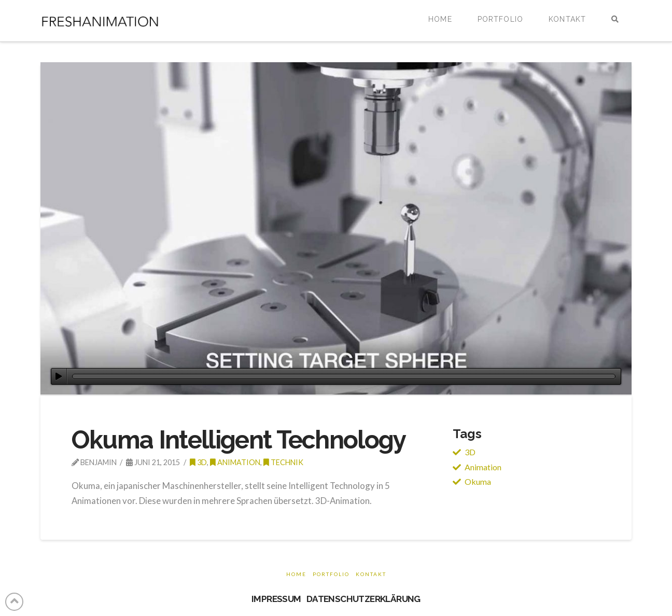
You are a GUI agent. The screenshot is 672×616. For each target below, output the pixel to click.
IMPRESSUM (276, 599)
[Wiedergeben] (59, 376)
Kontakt (371, 574)
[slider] (344, 376)
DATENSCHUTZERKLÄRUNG (363, 599)
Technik (283, 462)
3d (198, 462)
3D (470, 452)
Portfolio (331, 574)
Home (296, 574)
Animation (235, 462)
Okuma (478, 481)
